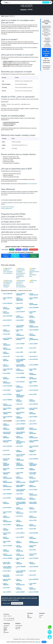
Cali (4, 632)
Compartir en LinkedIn (24, 256)
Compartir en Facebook (6, 256)
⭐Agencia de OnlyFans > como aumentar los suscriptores (8, 271)
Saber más (38, 642)
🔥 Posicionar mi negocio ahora (46, 52)
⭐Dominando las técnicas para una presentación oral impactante (21, 284)
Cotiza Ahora (46, 2)
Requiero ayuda (6, 604)
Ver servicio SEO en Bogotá (7, 207)
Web (28, 617)
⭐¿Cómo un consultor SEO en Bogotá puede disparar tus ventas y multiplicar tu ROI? (21, 274)
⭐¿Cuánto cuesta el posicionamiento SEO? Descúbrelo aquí (34, 273)
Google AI (25, 250)
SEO (36, 184)
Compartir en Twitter (15, 256)
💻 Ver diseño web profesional (46, 60)
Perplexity (18, 250)
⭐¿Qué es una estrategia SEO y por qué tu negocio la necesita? (8, 284)
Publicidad (30, 618)
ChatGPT (12, 250)
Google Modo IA (33, 250)
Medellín (5, 631)
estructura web (30, 184)
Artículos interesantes (17, 604)
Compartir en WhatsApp (34, 256)
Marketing (24, 10)
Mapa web (18, 629)
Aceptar (44, 642)
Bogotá (5, 629)
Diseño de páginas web (6, 209)
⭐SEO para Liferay (33, 282)
